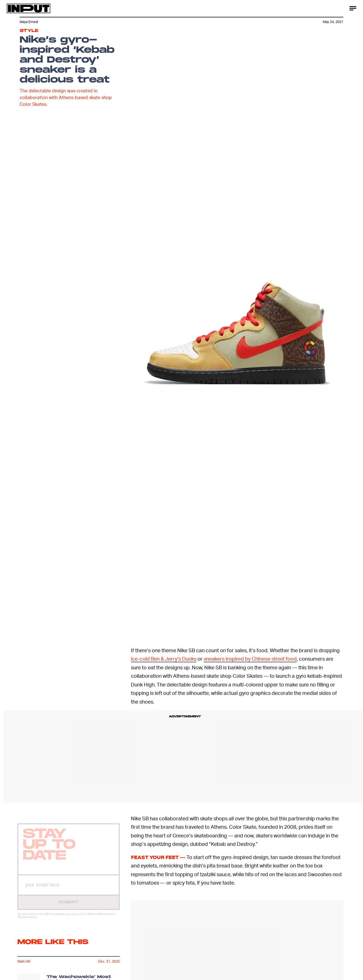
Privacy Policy (27, 921)
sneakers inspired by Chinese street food (250, 659)
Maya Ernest (29, 22)
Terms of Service (99, 918)
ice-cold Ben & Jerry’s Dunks (164, 659)
